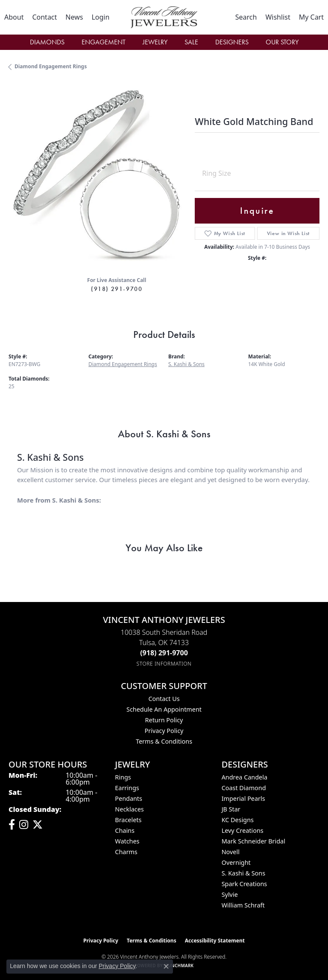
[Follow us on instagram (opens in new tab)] (24, 825)
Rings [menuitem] (123, 777)
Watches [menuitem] (127, 841)
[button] (100, 17)
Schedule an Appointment (164, 709)
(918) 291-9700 (117, 289)
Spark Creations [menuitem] (245, 884)
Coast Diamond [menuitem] (244, 788)
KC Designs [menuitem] (238, 820)
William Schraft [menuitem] (243, 905)
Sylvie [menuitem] (230, 894)
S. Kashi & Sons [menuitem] (243, 873)
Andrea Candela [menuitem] (245, 777)
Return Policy (164, 720)
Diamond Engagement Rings (51, 66)
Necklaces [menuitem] (129, 809)
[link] (14, 17)
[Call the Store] (164, 653)
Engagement (104, 42)
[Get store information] (164, 664)
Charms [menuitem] (126, 852)
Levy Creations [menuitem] (243, 830)
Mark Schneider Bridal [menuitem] (253, 841)
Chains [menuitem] (125, 830)
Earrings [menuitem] (127, 788)
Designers (232, 42)
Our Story (282, 42)
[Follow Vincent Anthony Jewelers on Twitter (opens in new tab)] (38, 825)
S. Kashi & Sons (186, 364)
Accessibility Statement (215, 941)
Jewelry (155, 42)
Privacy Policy (164, 731)
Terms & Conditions (164, 741)
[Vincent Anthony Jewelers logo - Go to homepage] (164, 17)
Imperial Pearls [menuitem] (243, 798)
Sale (191, 42)
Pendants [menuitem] (129, 798)
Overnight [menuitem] (236, 862)
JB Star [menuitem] (231, 809)
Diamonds (47, 42)
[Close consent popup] (166, 966)
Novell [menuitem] (231, 852)
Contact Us (164, 699)
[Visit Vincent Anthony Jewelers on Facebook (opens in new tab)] (12, 825)
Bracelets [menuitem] (128, 820)
